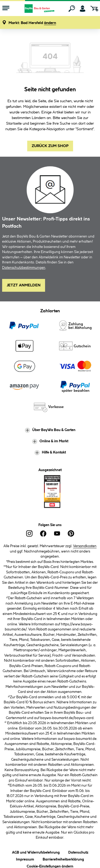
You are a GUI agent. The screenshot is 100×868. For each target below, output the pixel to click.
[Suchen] (72, 9)
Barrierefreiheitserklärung (63, 859)
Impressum (25, 859)
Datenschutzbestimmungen (24, 268)
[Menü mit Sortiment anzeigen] (6, 9)
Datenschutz (78, 852)
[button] (32, 23)
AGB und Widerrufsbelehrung (36, 852)
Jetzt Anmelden (24, 285)
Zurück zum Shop (50, 146)
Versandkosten (85, 546)
